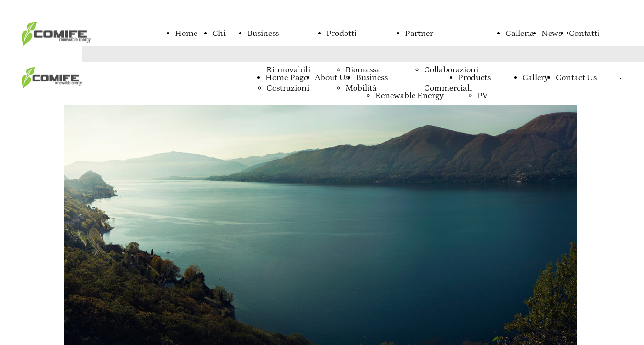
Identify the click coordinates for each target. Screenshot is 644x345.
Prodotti (341, 34)
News (552, 34)
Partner (419, 34)
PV (483, 96)
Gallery (535, 78)
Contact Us (576, 78)
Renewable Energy (409, 96)
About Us (332, 78)
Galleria (520, 34)
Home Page (287, 78)
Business (263, 34)
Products (474, 78)
